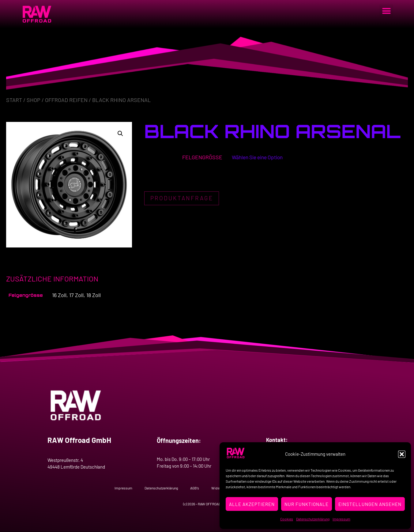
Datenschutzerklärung (313, 519)
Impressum (341, 519)
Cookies (287, 519)
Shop (34, 100)
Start (14, 100)
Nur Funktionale (307, 504)
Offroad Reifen (66, 100)
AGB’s (195, 488)
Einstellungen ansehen (370, 504)
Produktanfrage (183, 199)
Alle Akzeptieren (252, 504)
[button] (402, 454)
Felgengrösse (199, 157)
